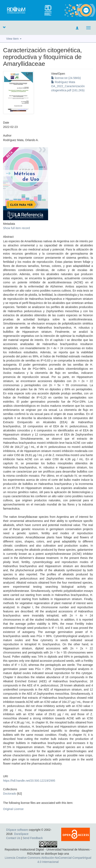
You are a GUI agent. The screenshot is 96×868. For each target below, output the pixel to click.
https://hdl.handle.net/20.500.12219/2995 (29, 781)
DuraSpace (21, 834)
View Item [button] (14, 39)
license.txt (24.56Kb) (66, 78)
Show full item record (16, 228)
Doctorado (10, 794)
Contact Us (13, 838)
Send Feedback (33, 838)
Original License (13, 809)
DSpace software (17, 830)
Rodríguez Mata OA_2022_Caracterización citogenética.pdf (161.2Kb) (68, 86)
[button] (4, 27)
